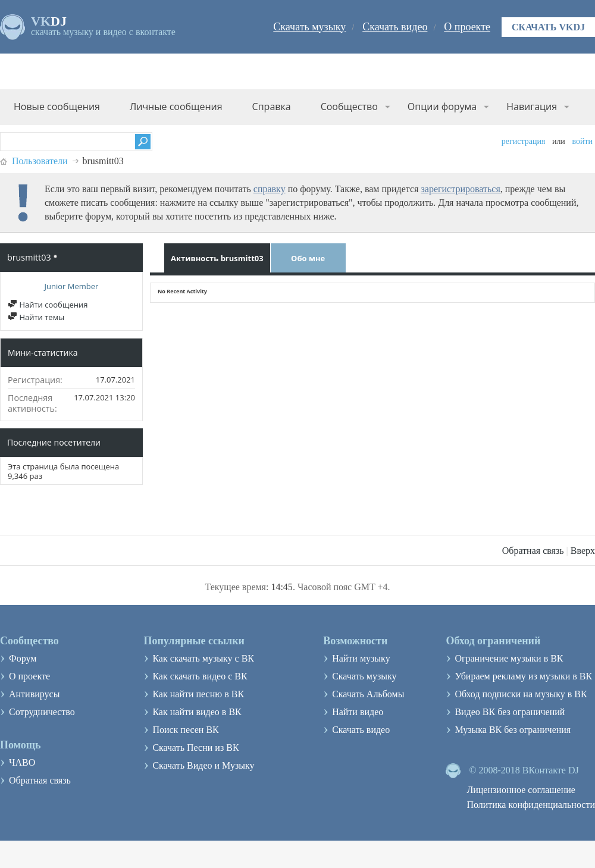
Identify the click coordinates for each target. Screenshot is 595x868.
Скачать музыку (309, 27)
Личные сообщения (176, 106)
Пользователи (40, 161)
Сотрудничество (42, 712)
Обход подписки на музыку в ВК (521, 694)
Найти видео (358, 712)
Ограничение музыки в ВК (509, 658)
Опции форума (442, 106)
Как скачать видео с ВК (200, 676)
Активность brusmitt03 (217, 258)
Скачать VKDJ (548, 27)
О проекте (467, 27)
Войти (582, 141)
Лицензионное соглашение (521, 790)
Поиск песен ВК (185, 730)
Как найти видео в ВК (197, 712)
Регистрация (524, 141)
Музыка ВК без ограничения (513, 730)
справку (270, 189)
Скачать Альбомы (368, 694)
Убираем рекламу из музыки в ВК (523, 676)
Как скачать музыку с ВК (203, 658)
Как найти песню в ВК (198, 694)
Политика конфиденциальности (531, 805)
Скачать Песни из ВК (195, 748)
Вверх (583, 551)
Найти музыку (361, 658)
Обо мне (308, 258)
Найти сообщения (48, 305)
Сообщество (349, 106)
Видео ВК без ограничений (510, 712)
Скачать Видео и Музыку (203, 765)
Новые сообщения (57, 106)
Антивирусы (34, 694)
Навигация (532, 106)
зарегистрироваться (460, 189)
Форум (23, 658)
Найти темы (36, 317)
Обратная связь (533, 551)
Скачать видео (395, 27)
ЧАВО (22, 762)
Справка (272, 106)
